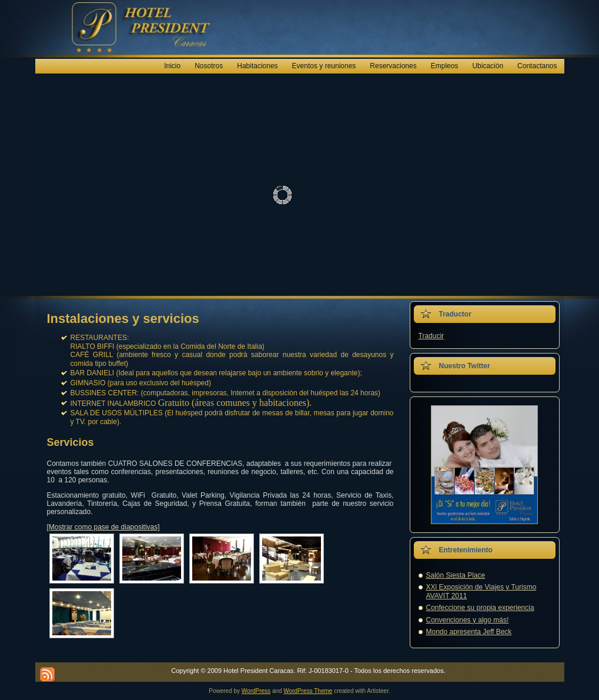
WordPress (256, 691)
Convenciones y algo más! (468, 620)
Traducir (431, 336)
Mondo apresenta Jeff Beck (469, 632)
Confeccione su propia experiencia (480, 608)
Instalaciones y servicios (123, 319)
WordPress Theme (308, 691)
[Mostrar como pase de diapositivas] (103, 527)
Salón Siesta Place (456, 575)
